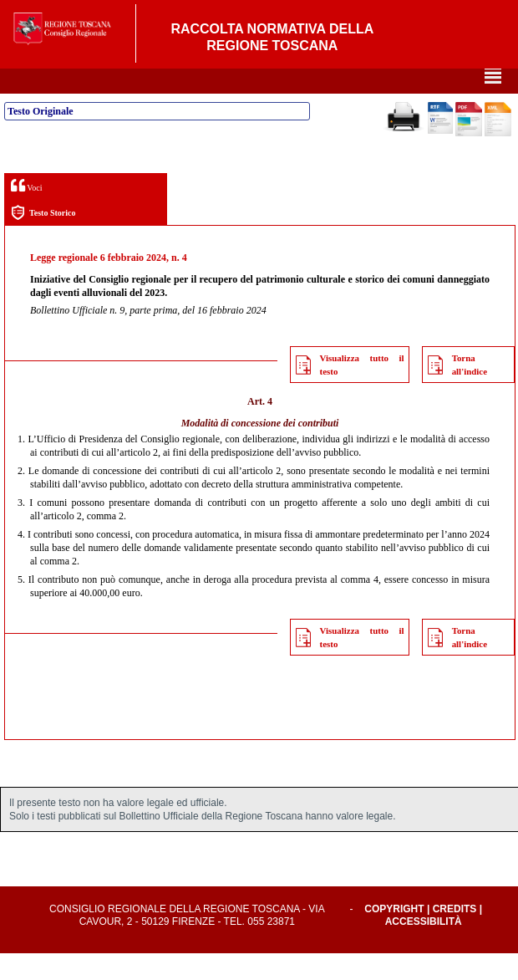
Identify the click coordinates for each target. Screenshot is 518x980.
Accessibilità (424, 948)
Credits (455, 936)
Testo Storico (43, 240)
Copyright (394, 936)
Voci (26, 212)
